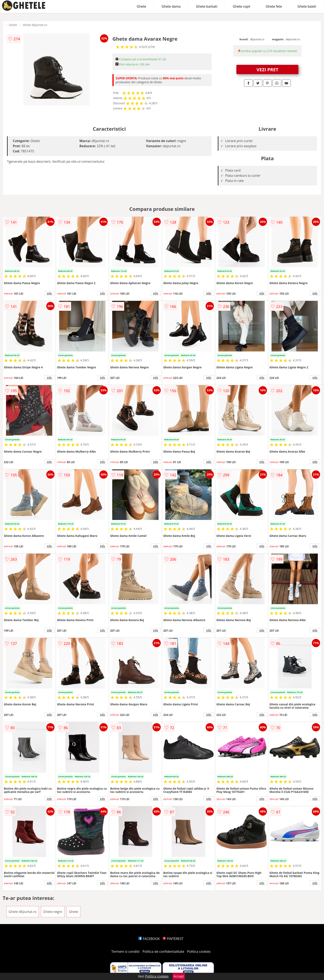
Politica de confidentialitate (163, 952)
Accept (179, 976)
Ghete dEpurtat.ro (35, 25)
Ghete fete (274, 6)
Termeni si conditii (126, 952)
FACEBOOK (149, 939)
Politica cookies (199, 952)
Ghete (141, 6)
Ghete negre (53, 912)
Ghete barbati (207, 6)
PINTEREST (173, 939)
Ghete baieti (307, 6)
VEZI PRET (267, 69)
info (49, 293)
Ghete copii (242, 6)
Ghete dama (171, 6)
